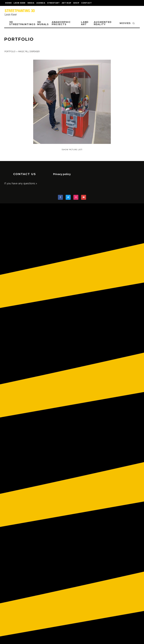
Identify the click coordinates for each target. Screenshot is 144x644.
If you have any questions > (21, 183)
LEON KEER (20, 3)
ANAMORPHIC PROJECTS (61, 23)
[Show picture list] (72, 150)
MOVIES (125, 23)
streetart (54, 3)
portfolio (10, 52)
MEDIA (31, 3)
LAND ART (85, 23)
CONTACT (86, 3)
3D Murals (43, 23)
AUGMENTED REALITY (103, 23)
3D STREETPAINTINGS (22, 23)
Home (8, 3)
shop (76, 3)
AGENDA (41, 3)
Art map (67, 3)
